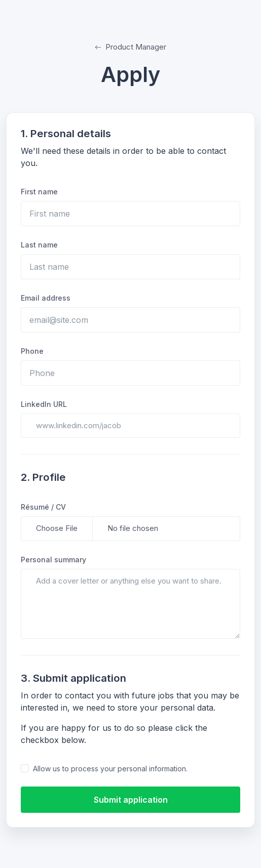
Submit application (131, 800)
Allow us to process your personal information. (110, 769)
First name (39, 192)
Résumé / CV (43, 507)
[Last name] (130, 267)
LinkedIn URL (44, 404)
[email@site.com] (130, 320)
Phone (32, 351)
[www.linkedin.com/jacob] (130, 426)
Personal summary (53, 560)
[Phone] (130, 373)
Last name (39, 245)
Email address (46, 298)
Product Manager (130, 47)
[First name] (130, 214)
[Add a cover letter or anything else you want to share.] (130, 604)
